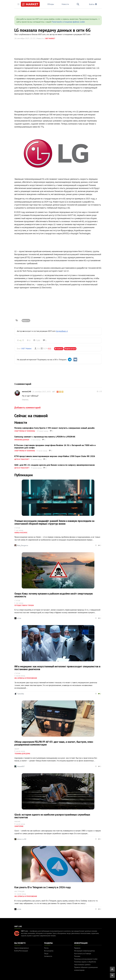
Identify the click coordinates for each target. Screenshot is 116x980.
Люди (46, 954)
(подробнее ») (62, 331)
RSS (50, 348)
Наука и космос (21, 533)
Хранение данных (22, 440)
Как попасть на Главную (83, 954)
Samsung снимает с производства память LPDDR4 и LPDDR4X (45, 437)
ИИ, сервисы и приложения (26, 678)
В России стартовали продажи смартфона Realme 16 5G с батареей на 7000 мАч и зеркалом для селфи (55, 446)
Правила (77, 948)
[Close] (99, 19)
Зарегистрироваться (21, 948)
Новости (65, 4)
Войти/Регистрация (21, 951)
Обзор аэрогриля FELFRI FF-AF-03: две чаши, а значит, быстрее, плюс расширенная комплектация (54, 743)
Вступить (59, 349)
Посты (46, 948)
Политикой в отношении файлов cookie (68, 22)
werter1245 (27, 392)
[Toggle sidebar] (18, 4)
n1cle (19, 618)
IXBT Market (50, 39)
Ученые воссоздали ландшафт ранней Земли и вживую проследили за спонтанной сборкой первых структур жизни (54, 522)
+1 (20, 340)
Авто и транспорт (22, 459)
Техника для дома (22, 754)
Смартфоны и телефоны (25, 431)
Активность (48, 956)
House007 (21, 766)
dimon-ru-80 (22, 839)
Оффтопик (19, 826)
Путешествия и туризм (24, 605)
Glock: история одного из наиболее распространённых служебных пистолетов (52, 816)
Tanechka (21, 694)
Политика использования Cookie (86, 959)
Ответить (25, 400)
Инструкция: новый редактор (84, 951)
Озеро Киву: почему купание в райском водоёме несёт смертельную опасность (54, 595)
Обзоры (51, 4)
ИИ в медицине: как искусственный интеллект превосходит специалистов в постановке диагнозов (57, 668)
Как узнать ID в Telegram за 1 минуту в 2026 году (43, 887)
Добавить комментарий (27, 408)
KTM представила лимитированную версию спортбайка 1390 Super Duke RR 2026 (55, 456)
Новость (26, 321)
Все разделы (49, 951)
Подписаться (70, 349)
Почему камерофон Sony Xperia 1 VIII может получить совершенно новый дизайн (54, 428)
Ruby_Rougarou (23, 545)
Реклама (77, 956)
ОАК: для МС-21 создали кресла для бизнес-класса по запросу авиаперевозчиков (54, 465)
